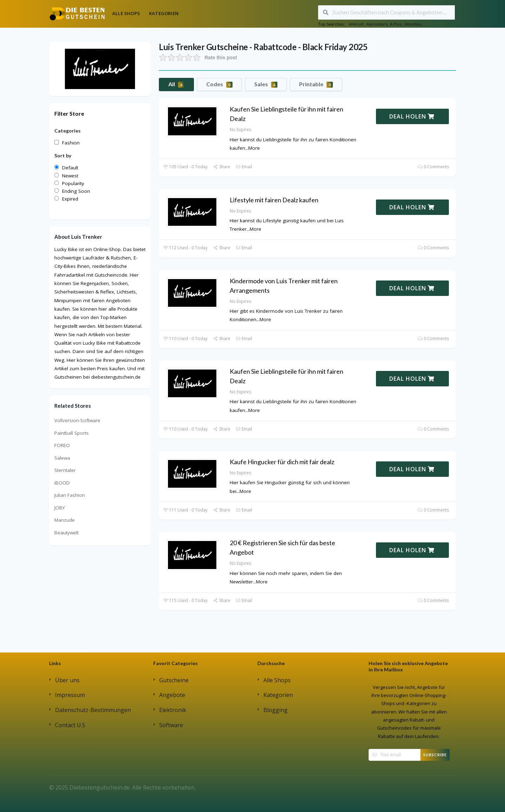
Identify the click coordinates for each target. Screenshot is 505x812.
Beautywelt (66, 533)
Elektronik (173, 710)
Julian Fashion (70, 495)
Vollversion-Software (77, 420)
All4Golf (356, 24)
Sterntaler (65, 470)
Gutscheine (174, 680)
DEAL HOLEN (412, 116)
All (176, 84)
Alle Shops (126, 13)
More (254, 148)
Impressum (70, 695)
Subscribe (435, 755)
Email (244, 167)
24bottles (413, 24)
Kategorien (164, 13)
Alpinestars (377, 24)
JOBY (60, 508)
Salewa (62, 458)
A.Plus (396, 24)
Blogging (275, 710)
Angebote (172, 695)
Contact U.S (70, 725)
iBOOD (62, 483)
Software (171, 725)
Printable (316, 84)
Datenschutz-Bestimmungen (93, 710)
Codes (219, 84)
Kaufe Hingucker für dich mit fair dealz (282, 462)
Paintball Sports (72, 433)
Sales (266, 84)
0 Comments (433, 167)
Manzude (65, 520)
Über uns (67, 680)
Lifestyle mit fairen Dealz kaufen (274, 200)
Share (221, 167)
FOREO (62, 445)
